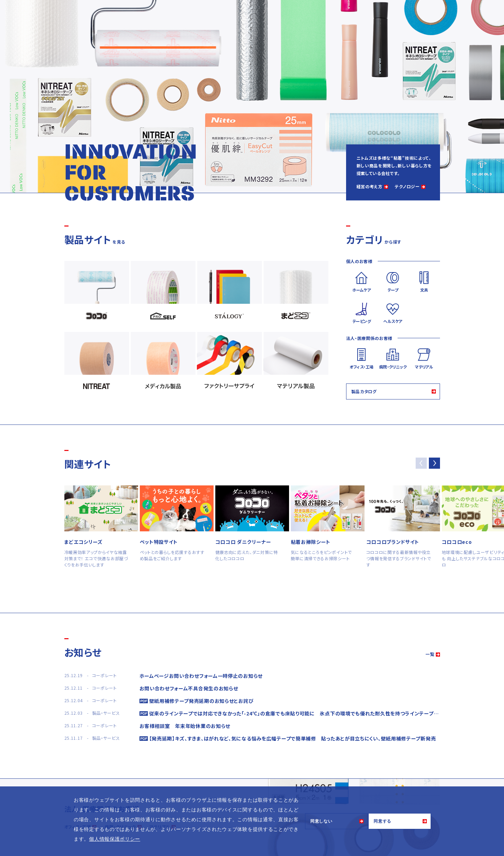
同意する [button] (382, 821)
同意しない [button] (321, 821)
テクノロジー (407, 186)
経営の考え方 (370, 186)
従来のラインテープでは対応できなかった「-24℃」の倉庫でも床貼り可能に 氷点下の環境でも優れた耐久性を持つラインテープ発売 (297, 713)
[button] (434, 463)
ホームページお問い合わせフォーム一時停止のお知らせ (201, 676)
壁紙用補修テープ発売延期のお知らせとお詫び (202, 701)
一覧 (430, 654)
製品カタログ (364, 391)
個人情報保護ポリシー (115, 839)
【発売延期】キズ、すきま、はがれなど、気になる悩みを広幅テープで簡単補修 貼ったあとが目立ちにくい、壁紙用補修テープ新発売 (293, 738)
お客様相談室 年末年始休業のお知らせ (185, 726)
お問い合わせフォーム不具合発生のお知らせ (189, 688)
